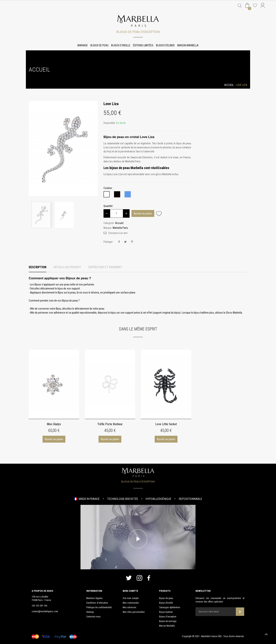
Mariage (83, 45)
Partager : (109, 242)
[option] (63, 149)
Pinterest (132, 242)
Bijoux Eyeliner (165, 45)
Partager (119, 242)
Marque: (108, 228)
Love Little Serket (166, 424)
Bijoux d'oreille (121, 45)
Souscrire (240, 612)
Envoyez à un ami (118, 233)
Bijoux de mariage (168, 621)
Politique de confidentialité (99, 607)
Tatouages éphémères (170, 607)
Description (38, 267)
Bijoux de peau (99, 45)
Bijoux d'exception (168, 617)
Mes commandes (131, 603)
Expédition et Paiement (105, 267)
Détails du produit (67, 267)
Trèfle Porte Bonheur (110, 424)
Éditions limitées (143, 45)
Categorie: (109, 223)
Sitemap (90, 612)
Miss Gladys (54, 424)
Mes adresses (129, 607)
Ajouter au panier (143, 213)
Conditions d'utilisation (97, 603)
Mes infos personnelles (134, 612)
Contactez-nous (93, 617)
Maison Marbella (188, 45)
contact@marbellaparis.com (45, 611)
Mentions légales (94, 598)
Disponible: (110, 123)
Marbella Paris (120, 228)
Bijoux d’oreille (166, 603)
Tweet (125, 242)
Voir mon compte (131, 598)
